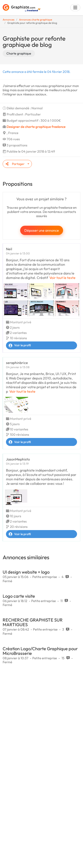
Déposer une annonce (42, 230)
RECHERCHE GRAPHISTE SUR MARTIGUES (33, 622)
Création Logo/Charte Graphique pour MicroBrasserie (40, 651)
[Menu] (75, 8)
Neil (9, 249)
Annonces (9, 20)
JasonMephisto (18, 459)
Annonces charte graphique (36, 20)
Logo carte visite (19, 596)
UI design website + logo (26, 572)
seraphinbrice (17, 363)
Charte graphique (19, 53)
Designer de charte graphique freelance (36, 127)
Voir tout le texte (62, 278)
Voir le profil (18, 345)
